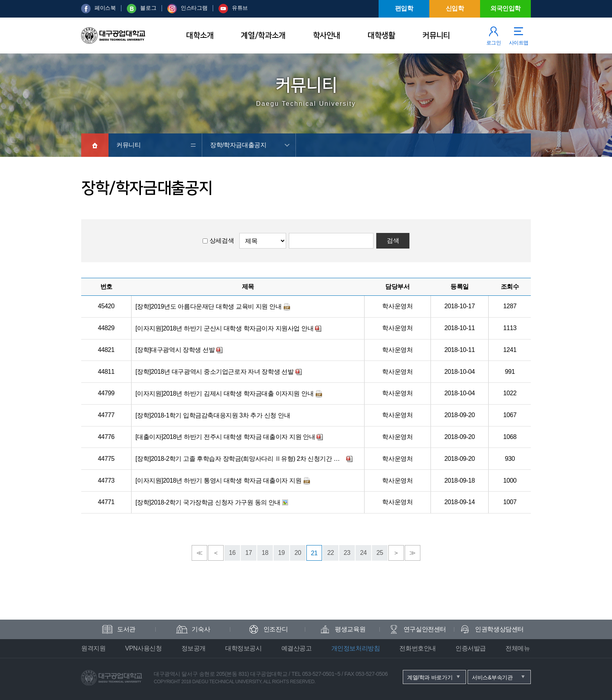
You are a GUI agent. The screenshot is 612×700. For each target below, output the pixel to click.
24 (364, 553)
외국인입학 (505, 8)
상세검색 (222, 241)
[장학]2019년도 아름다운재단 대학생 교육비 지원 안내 (208, 306)
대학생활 (381, 36)
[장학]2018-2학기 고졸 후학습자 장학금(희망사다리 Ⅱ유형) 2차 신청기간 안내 (240, 459)
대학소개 (200, 36)
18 (265, 553)
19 (282, 553)
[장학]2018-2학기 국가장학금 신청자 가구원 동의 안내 (208, 502)
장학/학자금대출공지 (238, 145)
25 (380, 553)
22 (331, 553)
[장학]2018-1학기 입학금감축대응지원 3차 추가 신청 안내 (213, 415)
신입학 (455, 8)
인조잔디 (276, 629)
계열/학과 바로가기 (430, 677)
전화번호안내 (418, 648)
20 (298, 553)
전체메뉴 (518, 648)
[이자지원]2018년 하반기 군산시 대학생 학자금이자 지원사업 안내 (224, 328)
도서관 (126, 629)
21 (314, 553)
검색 (393, 241)
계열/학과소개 (263, 36)
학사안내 (327, 36)
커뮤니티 (436, 36)
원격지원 (93, 648)
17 (249, 553)
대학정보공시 (244, 648)
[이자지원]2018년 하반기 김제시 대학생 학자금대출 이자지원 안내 (224, 394)
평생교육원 (350, 629)
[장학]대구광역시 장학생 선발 (175, 350)
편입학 (404, 8)
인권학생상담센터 (499, 629)
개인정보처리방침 (356, 648)
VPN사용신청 (143, 648)
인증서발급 (471, 648)
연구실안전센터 (425, 629)
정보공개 (194, 648)
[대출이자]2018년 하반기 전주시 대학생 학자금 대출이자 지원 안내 (225, 437)
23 (347, 553)
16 (232, 553)
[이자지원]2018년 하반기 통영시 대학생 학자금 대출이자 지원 (218, 481)
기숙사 (201, 629)
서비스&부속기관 (492, 677)
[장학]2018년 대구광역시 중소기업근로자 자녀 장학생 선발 (215, 372)
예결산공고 (297, 648)
